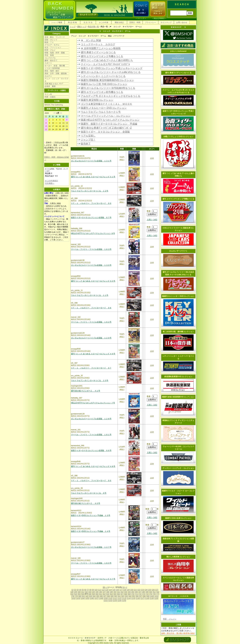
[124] (119, 600)
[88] (109, 596)
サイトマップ (166, 22)
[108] (101, 598)
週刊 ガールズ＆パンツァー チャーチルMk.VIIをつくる (111, 72)
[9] (93, 590)
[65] (115, 594)
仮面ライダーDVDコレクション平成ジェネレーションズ (112, 68)
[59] (93, 594)
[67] (122, 594)
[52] (158, 592)
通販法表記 (119, 22)
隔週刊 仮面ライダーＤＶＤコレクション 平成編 (109, 124)
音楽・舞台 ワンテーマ (55, 37)
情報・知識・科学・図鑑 (55, 53)
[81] (83, 596)
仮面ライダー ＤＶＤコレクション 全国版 (105, 132)
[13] (107, 590)
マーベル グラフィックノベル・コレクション (106, 116)
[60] (97, 594)
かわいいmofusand (178, 51)
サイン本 (48, 94)
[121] (106, 600)
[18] (125, 590)
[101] (157, 596)
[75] (151, 594)
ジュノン (172, 619)
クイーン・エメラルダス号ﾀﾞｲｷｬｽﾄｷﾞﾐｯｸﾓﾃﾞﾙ (105, 64)
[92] (123, 596)
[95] (133, 596)
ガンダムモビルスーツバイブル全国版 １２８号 (91, 419)
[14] (110, 590)
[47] (140, 592)
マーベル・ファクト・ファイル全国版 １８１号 (91, 435)
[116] (138, 598)
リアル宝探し (88, 136)
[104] (83, 598)
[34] (93, 592)
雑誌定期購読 (159, 18)
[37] (104, 592)
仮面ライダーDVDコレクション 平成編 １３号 (91, 515)
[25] (150, 590)
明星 (165, 619)
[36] (101, 592)
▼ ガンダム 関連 (91, 40)
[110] (110, 598)
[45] (133, 592)
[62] (104, 594)
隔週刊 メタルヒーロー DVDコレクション (104, 108)
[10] (96, 590)
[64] (111, 594)
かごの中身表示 (51, 181)
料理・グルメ (50, 50)
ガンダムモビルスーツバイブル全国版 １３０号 (91, 265)
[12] (103, 590)
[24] (146, 590)
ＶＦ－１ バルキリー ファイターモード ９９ (91, 203)
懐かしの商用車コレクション (178, 557)
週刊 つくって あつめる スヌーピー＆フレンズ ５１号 (93, 177)
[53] (72, 594)
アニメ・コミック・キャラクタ (56, 80)
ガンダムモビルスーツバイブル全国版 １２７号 (91, 547)
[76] (154, 594)
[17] (121, 590)
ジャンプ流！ (88, 140)
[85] (98, 596)
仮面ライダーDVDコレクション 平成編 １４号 (91, 531)
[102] (74, 598)
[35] (97, 592)
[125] (124, 600)
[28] (72, 592)
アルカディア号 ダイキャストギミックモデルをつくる (111, 96)
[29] (76, 592)
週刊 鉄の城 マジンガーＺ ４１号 (86, 391)
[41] (118, 592)
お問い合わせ (182, 22)
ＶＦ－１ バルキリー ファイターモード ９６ (91, 481)
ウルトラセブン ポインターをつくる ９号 (89, 493)
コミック (141, 18)
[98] (144, 596)
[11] (99, 590)
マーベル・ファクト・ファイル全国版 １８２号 (91, 322)
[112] (119, 598)
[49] (147, 592)
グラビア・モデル (52, 45)
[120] (156, 598)
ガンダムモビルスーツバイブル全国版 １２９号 (91, 338)
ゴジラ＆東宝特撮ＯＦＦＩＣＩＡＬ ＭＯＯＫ (107, 104)
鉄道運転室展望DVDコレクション (178, 377)
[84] (94, 596)
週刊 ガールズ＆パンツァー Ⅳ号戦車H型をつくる (108, 88)
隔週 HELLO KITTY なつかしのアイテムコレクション (110, 120)
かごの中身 (104, 22)
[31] (83, 592)
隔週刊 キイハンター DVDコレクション (178, 296)
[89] (112, 596)
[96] (137, 596)
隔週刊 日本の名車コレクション (178, 518)
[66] (118, 594)
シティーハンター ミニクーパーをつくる (103, 76)
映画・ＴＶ (49, 42)
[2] (75, 590)
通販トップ (82, 27)
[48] (143, 592)
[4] (80, 590)
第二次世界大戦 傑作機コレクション (178, 332)
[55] (79, 594)
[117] (142, 598)
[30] (79, 592)
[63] (108, 594)
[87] (105, 596)
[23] (142, 590)
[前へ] (105, 587)
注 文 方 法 (88, 22)
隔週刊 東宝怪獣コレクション (97, 100)
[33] (90, 592)
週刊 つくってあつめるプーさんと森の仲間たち (107, 60)
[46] (136, 592)
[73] (143, 594)
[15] (114, 590)
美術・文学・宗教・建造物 (56, 73)
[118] (147, 598)
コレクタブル (50, 58)
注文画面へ (50, 183)
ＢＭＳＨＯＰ (90, 638)
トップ (73, 27)
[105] (87, 598)
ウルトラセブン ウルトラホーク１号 (101, 112)
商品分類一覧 (93, 27)
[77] (158, 594)
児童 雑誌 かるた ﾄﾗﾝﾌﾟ (54, 84)
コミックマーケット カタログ (98, 44)
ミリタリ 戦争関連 (52, 68)
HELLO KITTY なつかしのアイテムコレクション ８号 (93, 233)
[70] (133, 594)
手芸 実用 (49, 55)
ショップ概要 (57, 22)
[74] (147, 594)
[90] (116, 596)
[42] (122, 592)
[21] (135, 590)
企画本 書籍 (50, 86)
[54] (76, 594)
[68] (126, 594)
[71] (136, 594)
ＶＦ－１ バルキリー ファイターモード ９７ (91, 368)
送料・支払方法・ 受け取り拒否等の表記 (178, 633)
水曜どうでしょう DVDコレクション (178, 137)
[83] (91, 596)
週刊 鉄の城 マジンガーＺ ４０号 (86, 503)
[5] (83, 590)
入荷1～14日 (152, 220)
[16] (117, 590)
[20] (132, 590)
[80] (80, 596)
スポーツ (48, 63)
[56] (83, 594)
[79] (76, 596)
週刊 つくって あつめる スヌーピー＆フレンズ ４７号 (93, 579)
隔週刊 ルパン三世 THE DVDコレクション (104, 84)
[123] (115, 600)
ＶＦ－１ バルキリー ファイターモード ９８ (91, 308)
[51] (154, 592)
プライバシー (150, 22)
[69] (129, 594)
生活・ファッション (53, 48)
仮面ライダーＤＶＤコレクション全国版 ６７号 (91, 218)
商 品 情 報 (72, 22)
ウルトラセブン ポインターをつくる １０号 (90, 381)
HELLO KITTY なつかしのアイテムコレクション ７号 (93, 403)
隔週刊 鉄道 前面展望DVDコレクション (178, 397)
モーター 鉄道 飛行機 (55, 66)
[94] (130, 596)
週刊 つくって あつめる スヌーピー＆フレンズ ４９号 (93, 354)
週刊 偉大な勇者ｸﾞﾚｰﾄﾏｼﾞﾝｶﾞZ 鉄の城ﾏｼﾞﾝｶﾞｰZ (106, 128)
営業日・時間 (135, 22)
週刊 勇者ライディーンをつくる (98, 52)
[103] (78, 598)
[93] (126, 596)
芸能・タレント (51, 40)
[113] (124, 598)
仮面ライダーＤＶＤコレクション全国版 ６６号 (91, 450)
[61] (101, 594)
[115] (133, 598)
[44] (129, 592)
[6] (85, 590)
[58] (90, 594)
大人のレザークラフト (178, 251)
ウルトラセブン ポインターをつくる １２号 (90, 191)
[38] (108, 592)
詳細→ (64, 109)
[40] (115, 592)
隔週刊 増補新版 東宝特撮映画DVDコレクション (107, 80)
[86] (101, 596)
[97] (141, 596)
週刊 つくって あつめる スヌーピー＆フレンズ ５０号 (93, 281)
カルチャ (48, 76)
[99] (148, 596)
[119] (152, 598)
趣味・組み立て (51, 60)
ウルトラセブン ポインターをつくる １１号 (90, 295)
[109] (106, 598)
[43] (126, 592)
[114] (129, 598)
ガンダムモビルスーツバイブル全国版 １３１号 (91, 161)
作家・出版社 (50, 97)
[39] (111, 592)
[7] (88, 590)
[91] (119, 596)
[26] (153, 590)
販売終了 (86, 144)
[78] (73, 596)
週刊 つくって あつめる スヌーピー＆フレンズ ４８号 (93, 466)
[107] (97, 598)
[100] (152, 596)
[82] (87, 596)
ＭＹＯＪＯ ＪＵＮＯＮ (178, 596)
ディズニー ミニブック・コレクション (178, 468)
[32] (86, 592)
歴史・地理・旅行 (52, 71)
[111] (115, 598)
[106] (92, 598)
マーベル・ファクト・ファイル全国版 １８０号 (91, 563)
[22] (139, 590)
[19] (128, 590)
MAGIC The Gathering (54, 105)
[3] (78, 590)
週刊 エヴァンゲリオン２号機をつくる (102, 56)
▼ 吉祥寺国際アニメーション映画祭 (101, 48)
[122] (110, 600)
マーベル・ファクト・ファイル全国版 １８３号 (91, 249)
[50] (151, 592)
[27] (157, 590)
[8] (90, 590)
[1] (72, 590)
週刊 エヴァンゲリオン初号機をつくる (102, 92)
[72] (140, 594)
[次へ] (125, 587)
